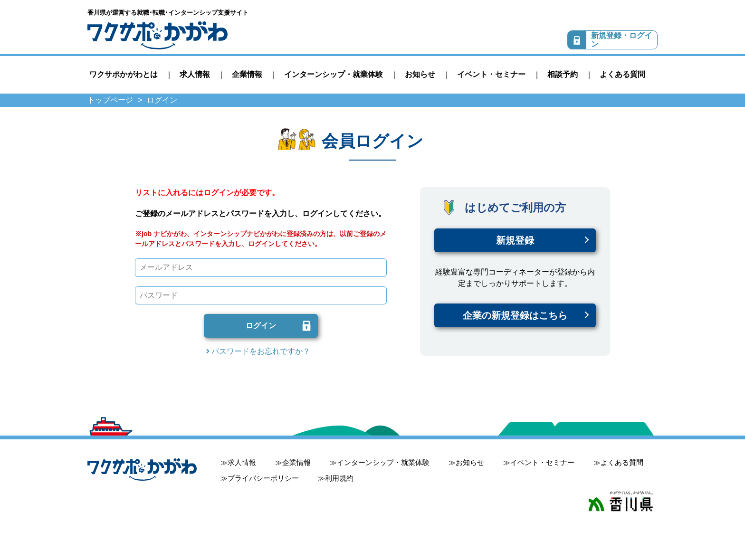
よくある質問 (622, 74)
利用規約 (339, 478)
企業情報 (247, 74)
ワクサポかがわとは (124, 74)
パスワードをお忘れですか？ (261, 351)
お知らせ (420, 74)
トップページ (110, 100)
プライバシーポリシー (263, 478)
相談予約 (563, 74)
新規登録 (515, 240)
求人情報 (195, 74)
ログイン (261, 326)
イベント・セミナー (491, 74)
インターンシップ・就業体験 (334, 74)
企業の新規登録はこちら (515, 315)
